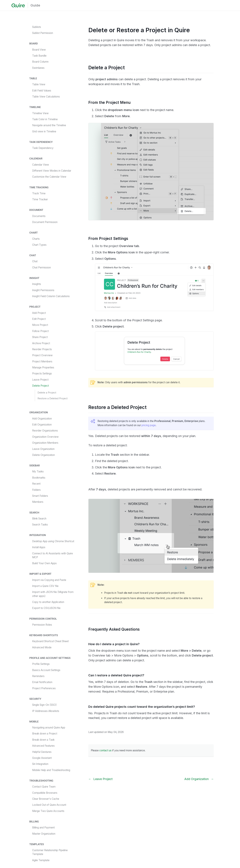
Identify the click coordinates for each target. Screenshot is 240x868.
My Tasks (38, 471)
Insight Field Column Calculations (51, 296)
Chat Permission (41, 267)
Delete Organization (43, 455)
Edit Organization (42, 425)
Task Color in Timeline (45, 119)
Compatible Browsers (45, 793)
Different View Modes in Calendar (52, 171)
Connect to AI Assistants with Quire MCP (52, 555)
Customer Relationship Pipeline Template (50, 852)
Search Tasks (40, 525)
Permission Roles (42, 625)
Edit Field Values (42, 91)
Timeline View (40, 113)
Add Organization (42, 419)
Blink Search (39, 519)
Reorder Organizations (45, 431)
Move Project (40, 325)
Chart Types (39, 245)
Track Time (39, 193)
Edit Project (39, 319)
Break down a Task (43, 740)
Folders (36, 490)
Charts (36, 239)
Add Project (39, 313)
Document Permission (45, 222)
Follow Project (40, 331)
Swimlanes (38, 68)
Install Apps (39, 547)
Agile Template (41, 860)
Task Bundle (39, 56)
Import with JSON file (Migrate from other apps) (53, 594)
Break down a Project (45, 734)
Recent (36, 484)
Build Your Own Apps (44, 563)
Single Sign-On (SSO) (44, 705)
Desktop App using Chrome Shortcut (53, 541)
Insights (37, 284)
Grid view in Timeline (44, 131)
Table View (39, 84)
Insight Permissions (43, 290)
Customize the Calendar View (49, 177)
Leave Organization (43, 449)
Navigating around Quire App (49, 728)
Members (38, 502)
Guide (35, 5)
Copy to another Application (48, 602)
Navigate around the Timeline (49, 125)
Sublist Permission (43, 33)
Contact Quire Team (44, 787)
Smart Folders (40, 496)
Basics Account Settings (46, 670)
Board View (39, 50)
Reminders (38, 676)
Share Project (40, 337)
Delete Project (40, 386)
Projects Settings (42, 373)
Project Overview (42, 355)
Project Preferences (44, 688)
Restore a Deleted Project (52, 398)
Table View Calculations (46, 97)
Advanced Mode (42, 647)
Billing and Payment (43, 828)
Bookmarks (39, 478)
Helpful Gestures (42, 752)
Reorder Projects (42, 349)
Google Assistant (42, 758)
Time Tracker (40, 199)
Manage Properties (43, 367)
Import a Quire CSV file (45, 586)
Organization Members (45, 443)
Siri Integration (40, 764)
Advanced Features (43, 746)
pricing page (149, 425)
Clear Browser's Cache (46, 799)
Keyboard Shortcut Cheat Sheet (50, 641)
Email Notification (42, 682)
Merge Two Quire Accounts (48, 811)
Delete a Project (47, 393)
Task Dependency (43, 148)
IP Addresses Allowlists (46, 711)
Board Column (40, 62)
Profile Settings (41, 664)
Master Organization (44, 834)
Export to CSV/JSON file (46, 608)
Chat (35, 261)
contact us (105, 750)
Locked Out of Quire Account (49, 805)
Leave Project (40, 380)
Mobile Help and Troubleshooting (51, 770)
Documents (39, 216)
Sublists (37, 27)
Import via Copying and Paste (49, 580)
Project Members (42, 361)
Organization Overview (45, 437)
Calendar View (41, 165)
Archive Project (41, 343)
